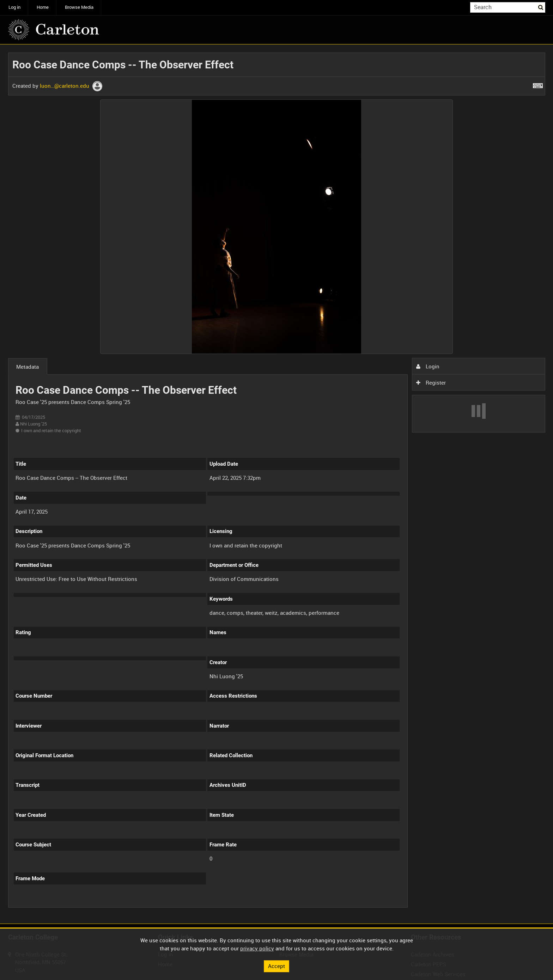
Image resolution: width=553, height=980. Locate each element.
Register (431, 382)
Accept (276, 966)
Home (43, 7)
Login (428, 366)
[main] (277, 484)
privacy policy (257, 948)
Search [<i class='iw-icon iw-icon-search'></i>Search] (541, 7)
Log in (14, 7)
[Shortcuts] (538, 84)
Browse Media (79, 7)
